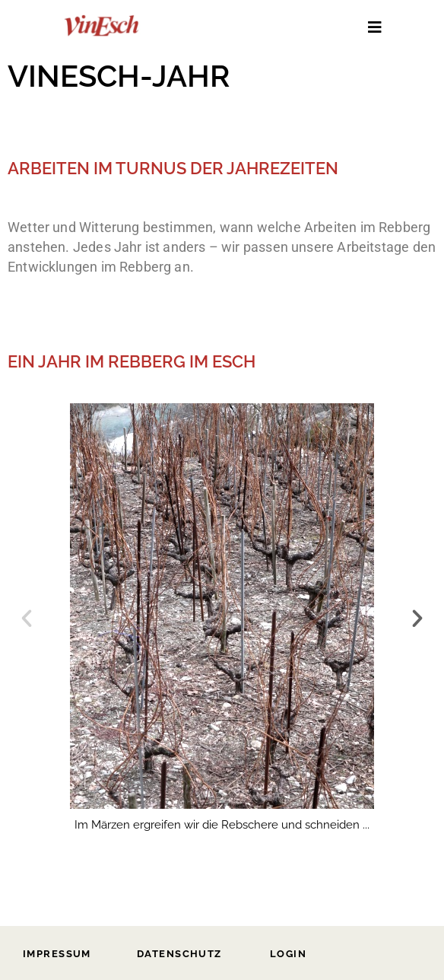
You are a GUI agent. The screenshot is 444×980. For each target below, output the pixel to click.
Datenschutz (179, 954)
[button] (27, 619)
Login (288, 954)
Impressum (57, 954)
